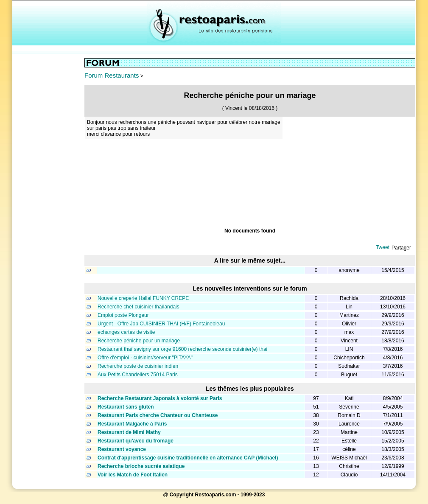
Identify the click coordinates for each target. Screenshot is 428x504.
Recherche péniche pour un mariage (139, 341)
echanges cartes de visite (126, 332)
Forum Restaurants (112, 75)
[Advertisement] (48, 185)
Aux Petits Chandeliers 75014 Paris (138, 375)
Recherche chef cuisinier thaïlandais (138, 307)
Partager (401, 248)
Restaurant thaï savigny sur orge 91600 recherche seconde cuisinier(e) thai (182, 349)
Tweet (383, 247)
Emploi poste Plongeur (123, 315)
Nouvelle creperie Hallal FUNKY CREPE (143, 298)
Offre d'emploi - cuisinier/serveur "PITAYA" (145, 358)
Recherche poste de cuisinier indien (138, 366)
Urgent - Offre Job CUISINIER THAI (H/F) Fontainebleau (161, 324)
